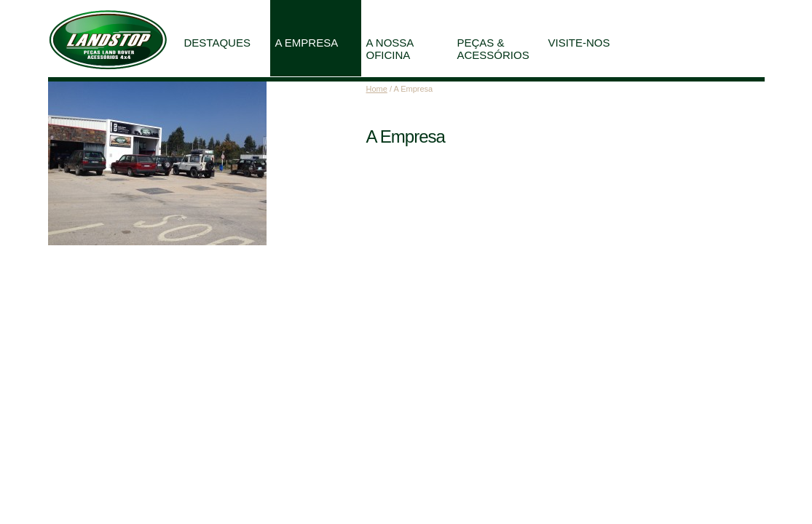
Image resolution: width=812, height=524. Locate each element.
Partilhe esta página (701, 8)
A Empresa (307, 43)
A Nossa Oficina (390, 49)
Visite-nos (579, 43)
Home (377, 89)
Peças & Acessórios (493, 49)
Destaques (217, 43)
